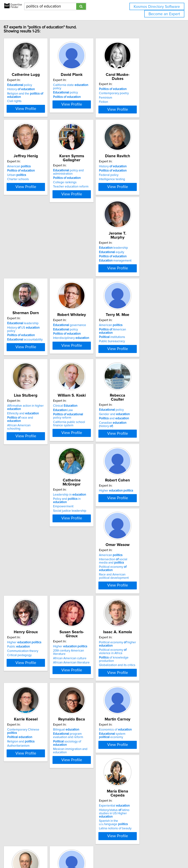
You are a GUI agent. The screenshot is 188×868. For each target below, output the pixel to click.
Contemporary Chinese (91, 617)
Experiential (85, 705)
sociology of (146, 629)
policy (27, 89)
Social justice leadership (87, 454)
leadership (29, 265)
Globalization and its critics (33, 636)
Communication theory (85, 538)
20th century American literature (147, 533)
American (27, 177)
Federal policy (135, 186)
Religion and (84, 626)
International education (31, 812)
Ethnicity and (86, 361)
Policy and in (91, 445)
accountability (88, 276)
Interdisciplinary (143, 278)
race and (90, 365)
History (29, 93)
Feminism (132, 98)
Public (81, 533)
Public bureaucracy (28, 366)
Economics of (31, 705)
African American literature (143, 542)
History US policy (91, 267)
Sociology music (138, 713)
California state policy (92, 89)
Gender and (30, 445)
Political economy (36, 541)
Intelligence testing (138, 190)
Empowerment (80, 450)
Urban (24, 186)
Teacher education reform (88, 193)
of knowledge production (37, 632)
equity (27, 269)
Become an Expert (164, 14)
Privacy (126, 855)
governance (142, 265)
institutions (28, 362)
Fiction (130, 102)
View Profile (38, 116)
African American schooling (89, 369)
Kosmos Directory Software (157, 7)
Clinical (137, 353)
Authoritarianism (81, 630)
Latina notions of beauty (86, 724)
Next (105, 837)
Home (116, 855)
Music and (137, 705)
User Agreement (142, 855)
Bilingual (138, 617)
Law (135, 357)
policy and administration (85, 179)
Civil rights (22, 105)
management (31, 278)
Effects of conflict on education (36, 808)
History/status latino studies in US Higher (92, 711)
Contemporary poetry (140, 93)
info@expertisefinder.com (96, 855)
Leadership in (86, 441)
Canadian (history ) (36, 454)
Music (136, 709)
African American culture (142, 538)
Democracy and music (147, 718)
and (30, 450)
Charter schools (26, 190)
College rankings (82, 189)
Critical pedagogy (82, 542)
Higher (142, 441)
